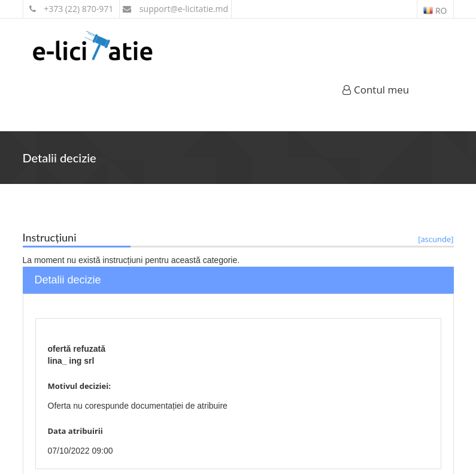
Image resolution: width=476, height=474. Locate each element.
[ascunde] (436, 239)
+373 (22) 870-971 (72, 9)
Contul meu (376, 90)
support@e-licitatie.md (175, 9)
